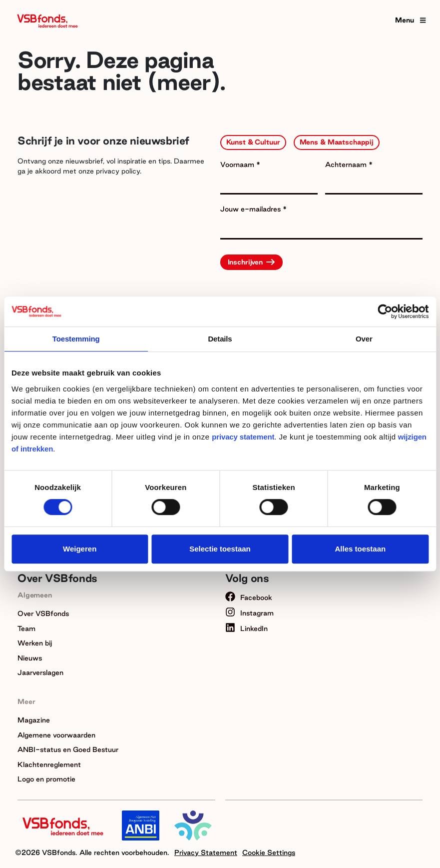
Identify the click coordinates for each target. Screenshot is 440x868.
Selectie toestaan (220, 549)
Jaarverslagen (40, 672)
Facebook (249, 597)
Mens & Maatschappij (337, 142)
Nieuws (30, 658)
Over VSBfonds (43, 613)
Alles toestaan (360, 549)
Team (26, 628)
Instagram (249, 613)
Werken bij (35, 643)
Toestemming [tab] (76, 339)
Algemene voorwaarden (56, 735)
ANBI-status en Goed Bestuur (68, 749)
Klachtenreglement (49, 764)
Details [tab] (220, 339)
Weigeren (80, 549)
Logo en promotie (46, 779)
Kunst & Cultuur (253, 142)
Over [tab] (364, 339)
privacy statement (243, 437)
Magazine (34, 720)
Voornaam (238, 164)
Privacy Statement (206, 852)
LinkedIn (246, 628)
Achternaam (347, 164)
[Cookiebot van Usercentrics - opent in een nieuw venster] (385, 311)
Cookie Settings (269, 852)
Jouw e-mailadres (251, 209)
